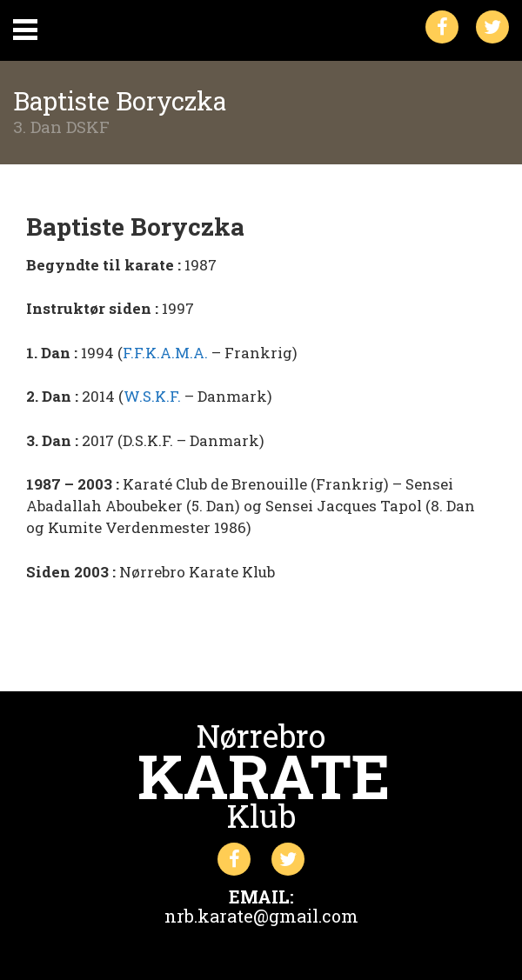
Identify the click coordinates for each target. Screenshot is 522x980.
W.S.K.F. (152, 396)
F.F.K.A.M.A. (165, 353)
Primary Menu (25, 30)
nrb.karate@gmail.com (261, 916)
